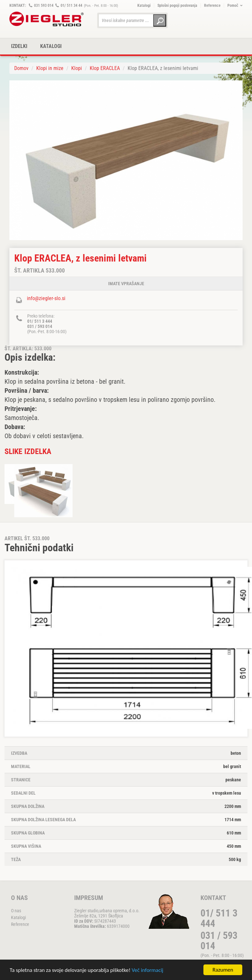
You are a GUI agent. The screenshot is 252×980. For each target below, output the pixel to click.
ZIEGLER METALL (47, 19)
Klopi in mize (50, 68)
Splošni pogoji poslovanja (177, 6)
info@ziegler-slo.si (46, 298)
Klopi (77, 68)
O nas (16, 911)
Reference (212, 6)
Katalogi (144, 6)
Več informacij (148, 970)
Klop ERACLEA (105, 68)
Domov (21, 68)
